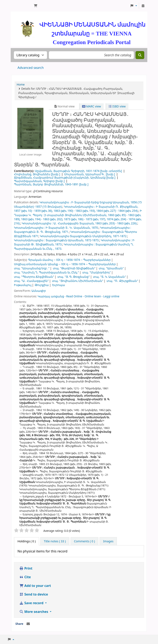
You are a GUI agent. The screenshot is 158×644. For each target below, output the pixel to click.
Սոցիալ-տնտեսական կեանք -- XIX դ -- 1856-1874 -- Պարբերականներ (65, 264)
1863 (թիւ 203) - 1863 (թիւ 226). (116, 223)
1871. (65, 232)
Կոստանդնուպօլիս (55, 236)
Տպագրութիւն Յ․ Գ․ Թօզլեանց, (38, 232)
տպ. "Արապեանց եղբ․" (32, 268)
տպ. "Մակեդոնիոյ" (96, 272)
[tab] (55, 541)
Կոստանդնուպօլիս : (37, 223)
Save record (32, 603)
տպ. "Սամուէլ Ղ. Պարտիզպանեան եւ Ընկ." (46, 272)
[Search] (140, 55)
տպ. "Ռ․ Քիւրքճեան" (122, 281)
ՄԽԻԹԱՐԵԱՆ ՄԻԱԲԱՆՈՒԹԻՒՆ (22, 6)
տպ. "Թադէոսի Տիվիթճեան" (74, 268)
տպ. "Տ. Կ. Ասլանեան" (109, 277)
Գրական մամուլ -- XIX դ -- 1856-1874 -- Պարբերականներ (70, 260)
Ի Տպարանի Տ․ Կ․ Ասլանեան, (68, 228)
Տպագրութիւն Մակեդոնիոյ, (91, 236)
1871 (35, 236)
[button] (36, 6)
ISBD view (117, 106)
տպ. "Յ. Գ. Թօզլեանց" (74, 277)
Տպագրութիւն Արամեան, (65, 240)
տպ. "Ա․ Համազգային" (31, 281)
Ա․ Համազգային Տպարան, (74, 223)
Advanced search (31, 68)
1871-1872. (120, 236)
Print (26, 568)
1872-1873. (92, 240)
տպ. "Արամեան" (111, 268)
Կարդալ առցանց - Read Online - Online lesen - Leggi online (78, 296)
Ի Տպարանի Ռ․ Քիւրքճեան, (117, 207)
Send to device (34, 594)
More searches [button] (34, 612)
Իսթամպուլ (23, 285)
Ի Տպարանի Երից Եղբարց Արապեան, (101, 202)
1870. (95, 228)
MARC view (92, 106)
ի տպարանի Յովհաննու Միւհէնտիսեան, (76, 215)
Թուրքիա (42, 285)
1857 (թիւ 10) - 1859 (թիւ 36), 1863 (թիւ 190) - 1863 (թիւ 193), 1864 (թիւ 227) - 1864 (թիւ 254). (76, 211)
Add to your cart (35, 586)
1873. (59, 244)
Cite (25, 577)
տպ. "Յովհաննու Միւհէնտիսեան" (78, 281)
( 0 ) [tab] (27, 541)
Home (21, 84)
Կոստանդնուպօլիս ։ (55, 202)
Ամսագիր (39, 291)
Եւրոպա (59, 285)
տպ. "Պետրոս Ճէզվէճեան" (34, 277)
